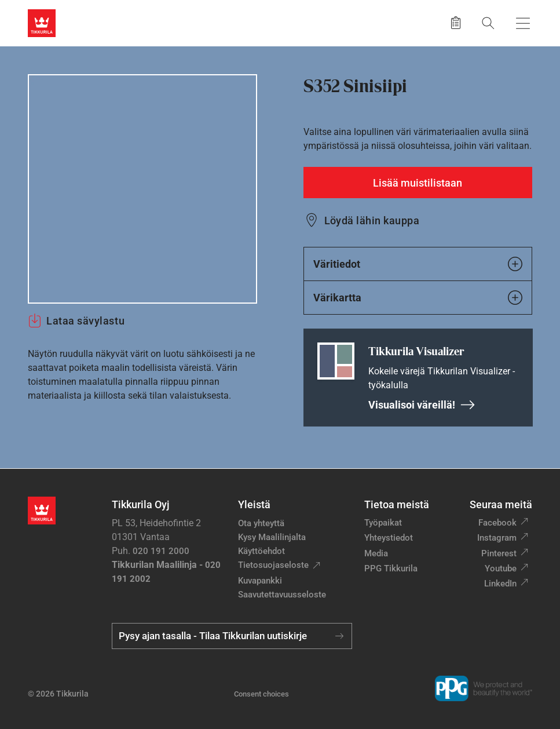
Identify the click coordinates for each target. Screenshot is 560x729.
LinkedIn (500, 584)
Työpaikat (383, 523)
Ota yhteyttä (261, 523)
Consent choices (261, 694)
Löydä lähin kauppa (372, 220)
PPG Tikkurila (391, 568)
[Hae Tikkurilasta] (488, 23)
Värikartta (418, 298)
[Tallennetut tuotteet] (456, 23)
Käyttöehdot (261, 551)
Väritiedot (418, 264)
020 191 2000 (161, 551)
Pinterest (499, 553)
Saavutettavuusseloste (282, 595)
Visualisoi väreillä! (422, 405)
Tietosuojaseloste (273, 565)
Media (376, 553)
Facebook (497, 523)
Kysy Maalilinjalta (272, 537)
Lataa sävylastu (76, 320)
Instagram (497, 538)
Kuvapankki (260, 581)
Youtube (501, 568)
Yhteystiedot (389, 538)
